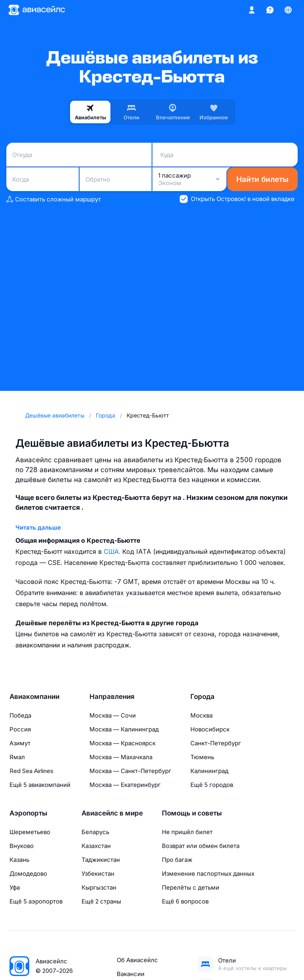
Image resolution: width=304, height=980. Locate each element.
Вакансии (131, 974)
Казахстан (96, 846)
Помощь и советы (192, 813)
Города (202, 697)
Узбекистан (98, 874)
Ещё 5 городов (212, 785)
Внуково (22, 846)
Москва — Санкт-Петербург (130, 771)
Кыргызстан (99, 887)
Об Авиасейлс (137, 960)
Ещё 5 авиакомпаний (40, 785)
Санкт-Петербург (216, 743)
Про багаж (177, 860)
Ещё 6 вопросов (185, 901)
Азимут (20, 743)
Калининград (209, 771)
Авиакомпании (34, 697)
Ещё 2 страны (101, 901)
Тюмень (202, 757)
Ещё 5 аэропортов (36, 901)
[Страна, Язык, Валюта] (288, 10)
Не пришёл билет (187, 832)
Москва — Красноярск (123, 743)
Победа (20, 715)
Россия (20, 729)
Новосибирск (210, 729)
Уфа (15, 887)
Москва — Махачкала (121, 757)
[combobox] (79, 155)
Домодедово (28, 874)
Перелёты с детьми (191, 887)
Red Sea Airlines (31, 771)
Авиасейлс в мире (112, 813)
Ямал (17, 757)
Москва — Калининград (124, 729)
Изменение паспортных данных (208, 874)
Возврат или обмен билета (201, 846)
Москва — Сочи (113, 715)
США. (113, 551)
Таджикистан (101, 860)
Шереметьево (30, 832)
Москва (201, 715)
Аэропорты (28, 813)
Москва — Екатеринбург (125, 785)
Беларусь (95, 832)
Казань (19, 860)
